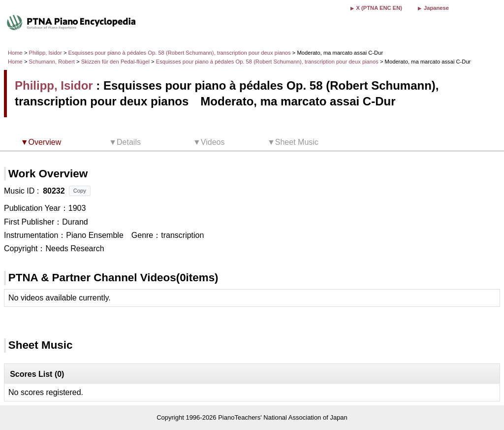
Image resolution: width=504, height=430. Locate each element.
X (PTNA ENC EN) (379, 8)
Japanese (436, 8)
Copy (80, 191)
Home (15, 53)
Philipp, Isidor (46, 53)
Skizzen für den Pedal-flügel (116, 62)
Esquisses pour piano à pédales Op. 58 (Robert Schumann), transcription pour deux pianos (180, 53)
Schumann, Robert (52, 62)
